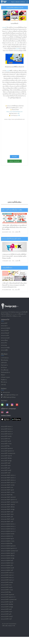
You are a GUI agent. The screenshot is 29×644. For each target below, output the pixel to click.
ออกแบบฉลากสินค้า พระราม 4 (8, 480)
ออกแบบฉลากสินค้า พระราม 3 (8, 478)
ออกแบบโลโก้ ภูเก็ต (6, 468)
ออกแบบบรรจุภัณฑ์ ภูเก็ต (7, 565)
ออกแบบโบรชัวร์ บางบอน (7, 590)
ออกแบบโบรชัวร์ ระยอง (7, 612)
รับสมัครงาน (4, 380)
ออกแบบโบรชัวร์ (5, 331)
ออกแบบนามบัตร (5, 336)
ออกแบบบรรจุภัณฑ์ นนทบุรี (7, 568)
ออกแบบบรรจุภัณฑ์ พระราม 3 (8, 526)
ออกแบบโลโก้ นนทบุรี (6, 470)
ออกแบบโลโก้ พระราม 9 (7, 434)
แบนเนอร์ (4, 27)
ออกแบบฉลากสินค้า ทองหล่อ (8, 485)
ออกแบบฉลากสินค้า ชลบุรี (7, 512)
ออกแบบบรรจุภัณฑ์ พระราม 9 (8, 531)
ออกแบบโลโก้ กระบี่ (6, 473)
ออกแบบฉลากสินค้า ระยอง (7, 514)
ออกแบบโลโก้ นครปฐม (6, 461)
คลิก (19, 114)
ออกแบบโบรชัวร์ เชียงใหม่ (7, 604)
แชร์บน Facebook (15, 161)
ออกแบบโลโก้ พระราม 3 (7, 429)
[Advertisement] (14, 137)
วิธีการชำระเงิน (5, 360)
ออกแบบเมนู (4, 345)
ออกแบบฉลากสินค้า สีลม (7, 495)
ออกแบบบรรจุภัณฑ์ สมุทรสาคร (8, 546)
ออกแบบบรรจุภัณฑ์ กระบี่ (7, 570)
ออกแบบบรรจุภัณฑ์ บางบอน (8, 541)
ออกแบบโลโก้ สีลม (5, 446)
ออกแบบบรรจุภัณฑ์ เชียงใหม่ (8, 556)
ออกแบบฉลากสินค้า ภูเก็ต (7, 517)
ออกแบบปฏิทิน (5, 350)
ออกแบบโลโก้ (4, 323)
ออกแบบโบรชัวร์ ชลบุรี (6, 609)
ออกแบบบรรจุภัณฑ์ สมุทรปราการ (9, 548)
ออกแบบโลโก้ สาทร (6, 439)
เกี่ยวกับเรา (4, 354)
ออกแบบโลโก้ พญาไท (6, 441)
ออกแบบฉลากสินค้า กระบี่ (7, 522)
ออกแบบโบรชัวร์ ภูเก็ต (6, 614)
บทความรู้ (3, 385)
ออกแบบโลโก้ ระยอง (6, 466)
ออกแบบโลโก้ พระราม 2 (7, 427)
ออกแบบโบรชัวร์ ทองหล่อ (7, 583)
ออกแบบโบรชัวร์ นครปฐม (7, 607)
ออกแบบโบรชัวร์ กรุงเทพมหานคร (9, 600)
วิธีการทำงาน (4, 382)
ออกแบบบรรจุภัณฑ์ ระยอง (7, 563)
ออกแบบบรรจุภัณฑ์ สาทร (7, 536)
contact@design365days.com (10, 395)
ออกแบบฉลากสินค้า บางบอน (8, 492)
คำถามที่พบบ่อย (5, 370)
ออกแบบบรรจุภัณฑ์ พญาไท (7, 539)
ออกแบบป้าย (4, 343)
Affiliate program (5, 377)
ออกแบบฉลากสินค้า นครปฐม (8, 509)
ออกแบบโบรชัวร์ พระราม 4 (8, 578)
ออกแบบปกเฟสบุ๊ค (5, 348)
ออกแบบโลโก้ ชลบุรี (6, 463)
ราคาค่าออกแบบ (5, 358)
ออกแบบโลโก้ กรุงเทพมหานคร (8, 453)
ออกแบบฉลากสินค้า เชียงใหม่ (8, 507)
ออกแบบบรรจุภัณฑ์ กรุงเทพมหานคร (10, 551)
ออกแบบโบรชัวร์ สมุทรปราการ (8, 597)
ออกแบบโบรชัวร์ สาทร (6, 585)
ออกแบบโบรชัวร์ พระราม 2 (8, 573)
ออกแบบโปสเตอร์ (5, 333)
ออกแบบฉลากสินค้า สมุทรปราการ (9, 500)
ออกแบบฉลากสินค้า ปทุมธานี (8, 505)
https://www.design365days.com (14, 112)
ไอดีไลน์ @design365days (9, 397)
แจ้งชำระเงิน (4, 363)
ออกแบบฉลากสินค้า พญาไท (8, 490)
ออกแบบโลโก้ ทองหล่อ (6, 436)
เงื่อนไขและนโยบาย (6, 372)
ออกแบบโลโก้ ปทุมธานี (6, 456)
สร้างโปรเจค (4, 368)
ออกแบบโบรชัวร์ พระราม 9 (8, 580)
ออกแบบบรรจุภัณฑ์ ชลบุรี (7, 561)
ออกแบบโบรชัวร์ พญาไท (7, 587)
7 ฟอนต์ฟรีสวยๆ (7, 268)
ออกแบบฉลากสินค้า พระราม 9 (8, 483)
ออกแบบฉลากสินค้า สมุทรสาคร (8, 497)
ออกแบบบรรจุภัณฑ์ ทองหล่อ (8, 534)
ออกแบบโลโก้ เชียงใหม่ (6, 458)
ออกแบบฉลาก (4, 326)
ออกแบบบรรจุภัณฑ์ (6, 328)
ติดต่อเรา (3, 375)
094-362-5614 (6, 393)
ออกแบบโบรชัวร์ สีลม (6, 592)
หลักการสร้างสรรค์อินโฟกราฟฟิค (12, 210)
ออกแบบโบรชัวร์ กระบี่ (6, 619)
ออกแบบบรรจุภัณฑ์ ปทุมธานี (8, 553)
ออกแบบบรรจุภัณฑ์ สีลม (7, 544)
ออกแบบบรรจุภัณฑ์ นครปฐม (8, 558)
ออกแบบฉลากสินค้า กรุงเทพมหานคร (10, 502)
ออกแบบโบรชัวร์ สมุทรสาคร (8, 595)
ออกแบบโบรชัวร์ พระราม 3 (8, 575)
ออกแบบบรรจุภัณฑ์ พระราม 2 (8, 524)
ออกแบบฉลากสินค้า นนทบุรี (8, 519)
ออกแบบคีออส (4, 340)
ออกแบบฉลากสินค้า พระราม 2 (8, 475)
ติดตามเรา (4, 401)
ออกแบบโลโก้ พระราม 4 (7, 431)
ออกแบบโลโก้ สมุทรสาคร (7, 449)
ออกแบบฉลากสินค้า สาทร (7, 488)
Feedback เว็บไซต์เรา (6, 415)
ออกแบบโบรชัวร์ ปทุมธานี (7, 602)
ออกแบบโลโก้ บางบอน (6, 444)
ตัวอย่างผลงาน (4, 365)
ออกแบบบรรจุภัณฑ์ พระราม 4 (8, 529)
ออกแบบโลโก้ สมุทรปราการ (8, 451)
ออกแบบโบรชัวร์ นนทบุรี (7, 617)
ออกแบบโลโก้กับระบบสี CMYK (11, 239)
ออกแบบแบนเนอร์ (5, 338)
